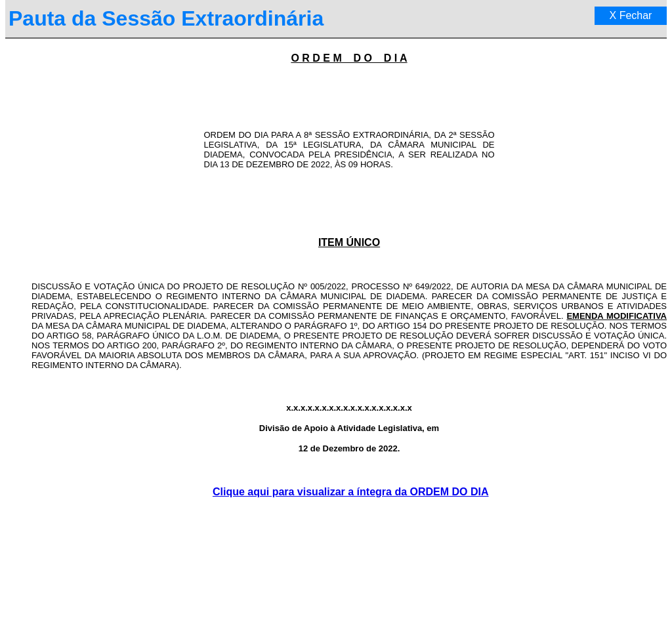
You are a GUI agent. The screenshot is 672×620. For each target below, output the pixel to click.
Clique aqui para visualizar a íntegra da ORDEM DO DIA (351, 492)
